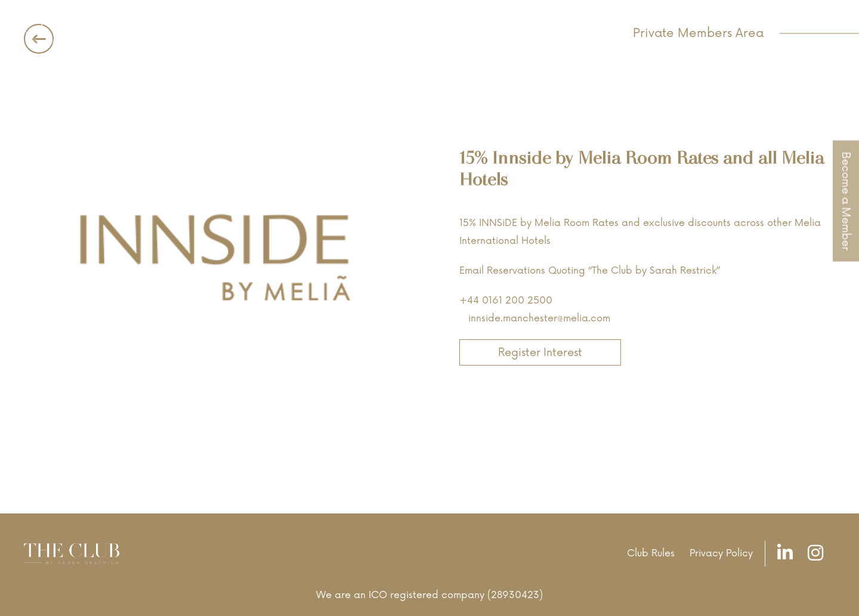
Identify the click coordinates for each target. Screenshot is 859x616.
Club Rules (651, 553)
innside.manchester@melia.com (539, 318)
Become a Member (846, 201)
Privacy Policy (721, 553)
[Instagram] (818, 554)
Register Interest (540, 352)
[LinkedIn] (788, 554)
